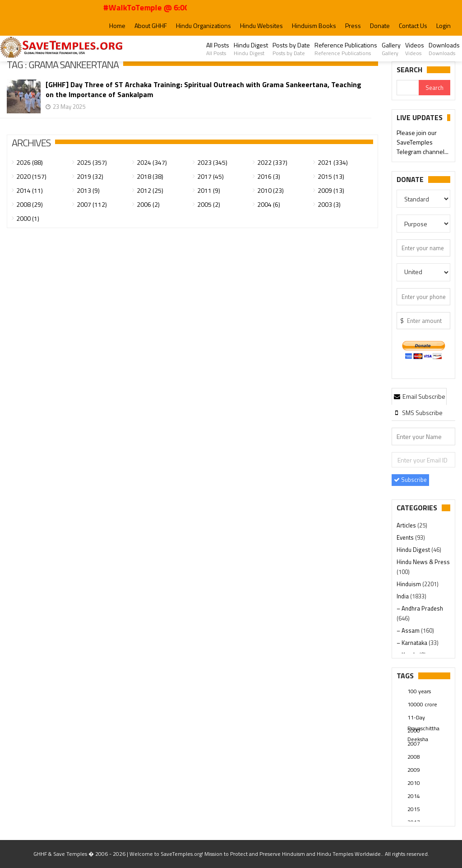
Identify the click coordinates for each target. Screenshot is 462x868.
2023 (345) (212, 162)
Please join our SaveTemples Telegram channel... (423, 142)
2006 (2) (148, 204)
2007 (414, 744)
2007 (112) (92, 204)
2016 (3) (269, 176)
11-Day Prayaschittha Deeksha (423, 718)
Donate (380, 26)
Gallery (391, 49)
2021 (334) (333, 162)
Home (117, 26)
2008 (414, 757)
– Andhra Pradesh (420, 608)
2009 (414, 770)
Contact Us (413, 26)
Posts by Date (291, 49)
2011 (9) (209, 190)
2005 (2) (209, 204)
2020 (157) (31, 176)
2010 (414, 783)
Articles (407, 525)
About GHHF (151, 26)
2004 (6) (269, 204)
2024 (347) (152, 162)
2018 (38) (150, 176)
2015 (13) (331, 176)
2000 (414, 730)
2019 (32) (90, 176)
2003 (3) (329, 204)
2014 (414, 796)
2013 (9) (88, 190)
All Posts (218, 49)
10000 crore (422, 704)
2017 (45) (210, 176)
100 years (419, 691)
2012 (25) (150, 190)
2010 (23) (270, 190)
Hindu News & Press (423, 562)
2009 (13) (331, 190)
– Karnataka (413, 643)
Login (444, 26)
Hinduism (409, 584)
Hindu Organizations (203, 26)
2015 (414, 809)
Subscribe (410, 480)
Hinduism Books (314, 26)
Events (406, 537)
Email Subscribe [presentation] (419, 396)
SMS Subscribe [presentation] (418, 413)
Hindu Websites (261, 26)
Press (353, 26)
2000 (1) (28, 218)
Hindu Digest (251, 49)
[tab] (419, 396)
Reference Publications (346, 49)
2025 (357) (92, 162)
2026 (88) (30, 162)
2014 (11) (30, 190)
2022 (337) (272, 162)
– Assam (409, 630)
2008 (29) (30, 204)
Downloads (444, 49)
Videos (415, 49)
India (403, 596)
